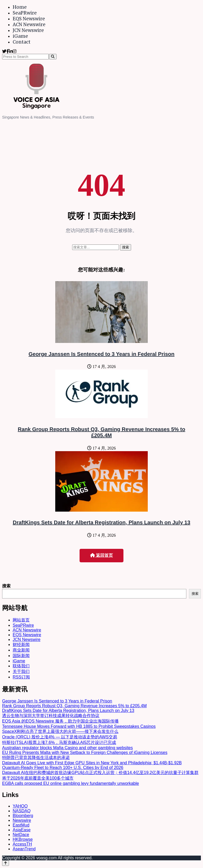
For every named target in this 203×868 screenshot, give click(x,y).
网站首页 (21, 620)
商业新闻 (21, 650)
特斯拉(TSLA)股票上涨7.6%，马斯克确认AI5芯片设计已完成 (59, 742)
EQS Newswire (29, 19)
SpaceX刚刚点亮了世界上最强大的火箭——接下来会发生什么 (60, 731)
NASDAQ (22, 811)
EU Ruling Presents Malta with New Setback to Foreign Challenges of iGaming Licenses (85, 753)
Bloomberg (23, 816)
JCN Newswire (28, 30)
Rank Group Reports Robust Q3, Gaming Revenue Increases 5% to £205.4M (101, 432)
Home (20, 7)
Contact (22, 42)
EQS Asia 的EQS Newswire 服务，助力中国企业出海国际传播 (60, 721)
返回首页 (101, 555)
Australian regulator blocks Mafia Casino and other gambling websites (67, 748)
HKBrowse (23, 839)
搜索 (6, 586)
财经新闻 (21, 645)
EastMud (21, 825)
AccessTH (22, 844)
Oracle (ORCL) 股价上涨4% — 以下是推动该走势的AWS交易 (60, 737)
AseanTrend (24, 849)
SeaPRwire (25, 13)
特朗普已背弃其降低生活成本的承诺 (36, 758)
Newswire (22, 820)
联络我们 (21, 666)
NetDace (21, 835)
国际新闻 (21, 656)
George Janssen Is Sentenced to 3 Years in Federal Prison (101, 354)
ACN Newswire (29, 25)
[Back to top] (6, 863)
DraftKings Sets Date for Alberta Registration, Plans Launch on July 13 (101, 522)
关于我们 (21, 671)
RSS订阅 (21, 677)
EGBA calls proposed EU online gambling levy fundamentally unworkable (71, 783)
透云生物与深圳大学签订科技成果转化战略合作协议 (51, 716)
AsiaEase (22, 830)
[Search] (53, 57)
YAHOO (20, 806)
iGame (20, 36)
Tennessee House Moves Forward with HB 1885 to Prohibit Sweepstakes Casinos (79, 726)
